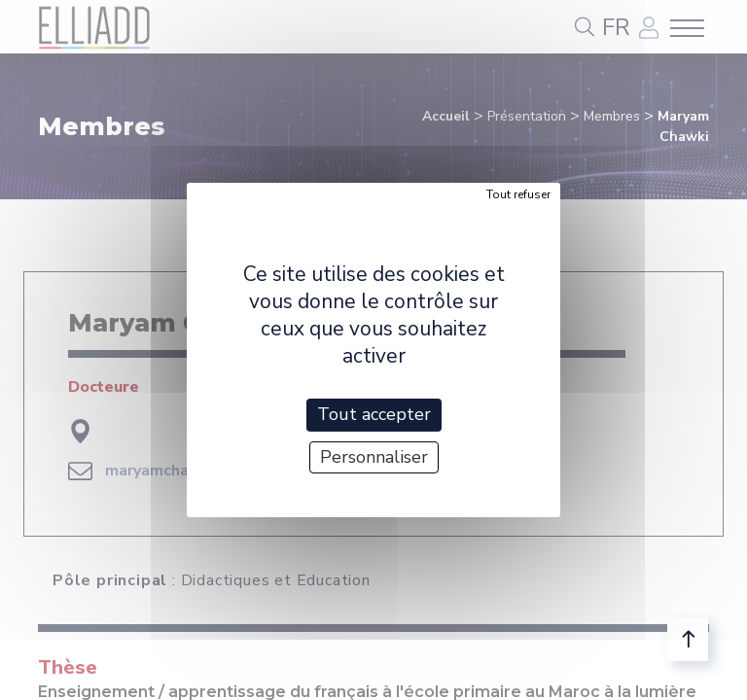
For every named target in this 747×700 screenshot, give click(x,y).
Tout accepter (374, 414)
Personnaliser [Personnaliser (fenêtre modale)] (374, 457)
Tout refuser (518, 194)
